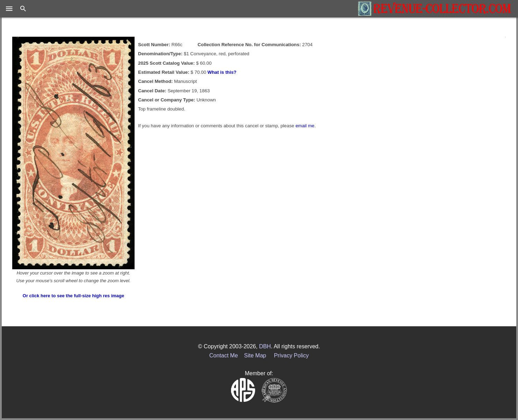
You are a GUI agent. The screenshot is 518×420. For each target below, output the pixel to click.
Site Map (255, 355)
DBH (265, 346)
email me (305, 126)
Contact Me (224, 355)
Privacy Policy (292, 355)
